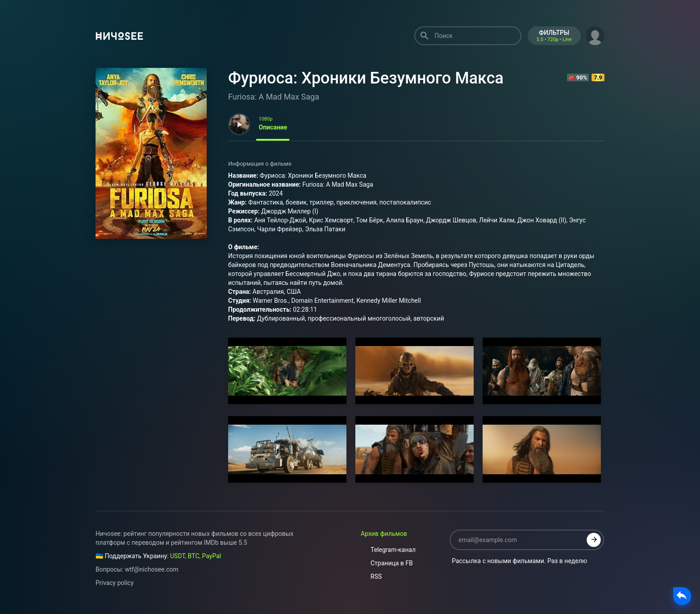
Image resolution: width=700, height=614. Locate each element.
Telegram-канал (388, 550)
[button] (595, 35)
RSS (371, 576)
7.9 (598, 77)
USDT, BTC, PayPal (196, 556)
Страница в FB (387, 563)
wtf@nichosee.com (152, 569)
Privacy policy (115, 583)
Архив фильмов (384, 534)
